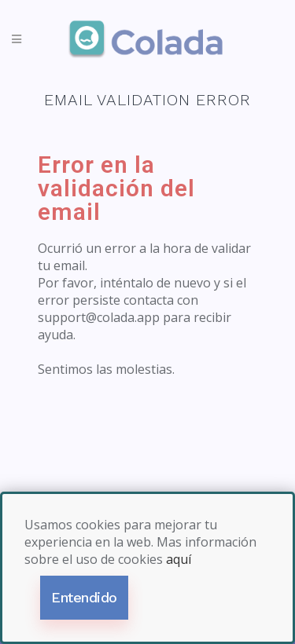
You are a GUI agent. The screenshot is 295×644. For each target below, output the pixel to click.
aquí (179, 559)
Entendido (84, 597)
